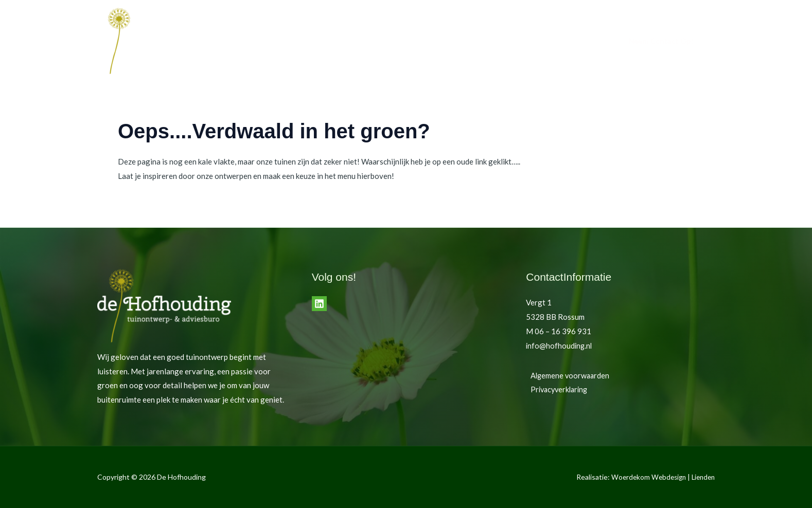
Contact (576, 41)
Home (431, 41)
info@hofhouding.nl (560, 346)
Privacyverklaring (557, 389)
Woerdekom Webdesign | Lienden (660, 477)
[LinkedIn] (319, 304)
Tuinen (469, 41)
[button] (661, 41)
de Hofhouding (521, 41)
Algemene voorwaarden (567, 375)
